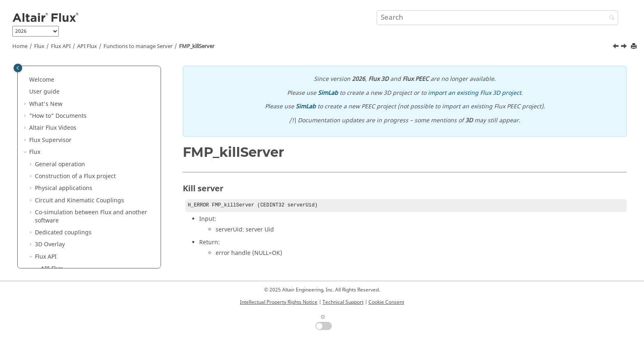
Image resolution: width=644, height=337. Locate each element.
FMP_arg (64, 135)
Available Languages (75, 87)
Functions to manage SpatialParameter (100, 216)
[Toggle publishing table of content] (18, 68)
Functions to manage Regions (87, 248)
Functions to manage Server (138, 46)
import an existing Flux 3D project (475, 93)
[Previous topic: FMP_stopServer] (616, 47)
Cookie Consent (386, 302)
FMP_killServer (197, 46)
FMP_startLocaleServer (83, 148)
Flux (39, 46)
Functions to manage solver (84, 260)
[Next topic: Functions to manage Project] (625, 47)
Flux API (61, 46)
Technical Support (343, 302)
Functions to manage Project (86, 184)
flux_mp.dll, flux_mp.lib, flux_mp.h (94, 99)
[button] (37, 75)
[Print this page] (635, 47)
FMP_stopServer (74, 159)
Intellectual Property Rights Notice (279, 302)
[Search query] (497, 18)
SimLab (328, 93)
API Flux (87, 46)
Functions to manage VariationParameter (75, 200)
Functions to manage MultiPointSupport (75, 232)
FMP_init (64, 123)
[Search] (610, 18)
